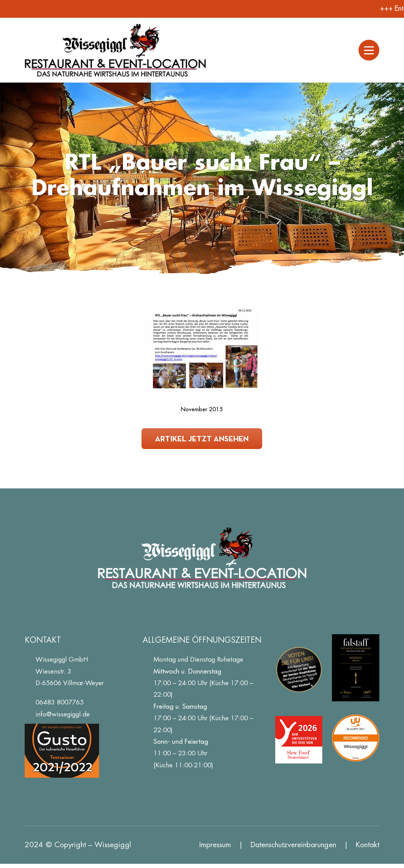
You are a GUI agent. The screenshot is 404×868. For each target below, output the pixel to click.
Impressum (215, 845)
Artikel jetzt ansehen (202, 438)
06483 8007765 (60, 702)
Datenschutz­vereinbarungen (293, 845)
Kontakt (368, 845)
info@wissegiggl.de (63, 714)
